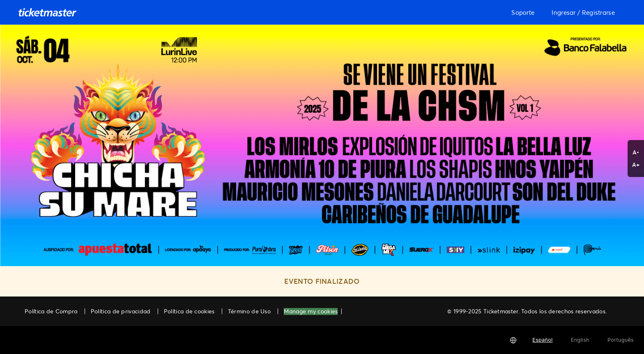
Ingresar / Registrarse (583, 12)
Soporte (523, 12)
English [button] (580, 340)
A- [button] (636, 152)
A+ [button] (636, 164)
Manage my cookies (311, 311)
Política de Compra (51, 311)
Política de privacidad (121, 311)
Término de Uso (249, 311)
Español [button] (542, 340)
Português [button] (621, 340)
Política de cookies (189, 311)
